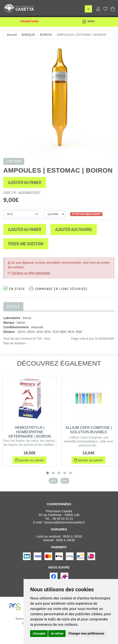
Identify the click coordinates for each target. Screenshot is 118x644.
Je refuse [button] (57, 633)
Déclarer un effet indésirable (31, 273)
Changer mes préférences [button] (86, 633)
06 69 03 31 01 (63, 519)
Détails (13, 306)
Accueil (12, 35)
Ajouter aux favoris (74, 229)
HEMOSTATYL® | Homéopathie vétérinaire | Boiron (29, 432)
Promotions (29, 22)
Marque (28, 35)
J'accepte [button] (39, 633)
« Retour (14, 161)
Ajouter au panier (25, 182)
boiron (46, 35)
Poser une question (26, 244)
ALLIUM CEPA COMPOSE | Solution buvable (89, 430)
